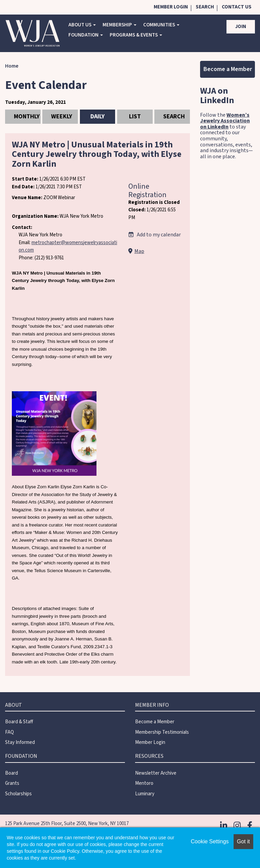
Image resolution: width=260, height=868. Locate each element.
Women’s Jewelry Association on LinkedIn (225, 121)
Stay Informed (20, 742)
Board (12, 773)
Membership (120, 25)
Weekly (62, 116)
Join (241, 27)
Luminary (145, 794)
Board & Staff (19, 722)
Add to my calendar (155, 235)
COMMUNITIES (161, 25)
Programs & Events (136, 35)
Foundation (86, 35)
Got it (243, 841)
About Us (82, 25)
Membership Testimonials (162, 732)
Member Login (171, 7)
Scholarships (18, 794)
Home (12, 66)
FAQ (9, 732)
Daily (97, 116)
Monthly (27, 116)
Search (205, 7)
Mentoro (144, 783)
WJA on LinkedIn (217, 96)
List (135, 116)
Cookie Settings (210, 841)
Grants (12, 783)
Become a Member (228, 69)
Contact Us (237, 7)
